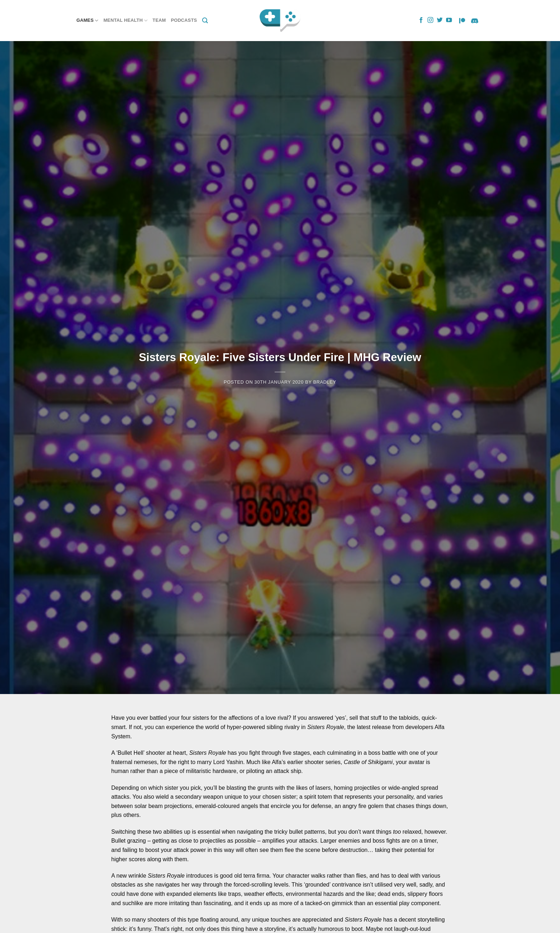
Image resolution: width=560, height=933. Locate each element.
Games (87, 21)
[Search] (205, 21)
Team (159, 20)
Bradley (325, 382)
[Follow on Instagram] (430, 20)
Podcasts (184, 20)
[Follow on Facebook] (421, 20)
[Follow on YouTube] (449, 20)
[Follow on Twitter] (440, 20)
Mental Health (126, 21)
